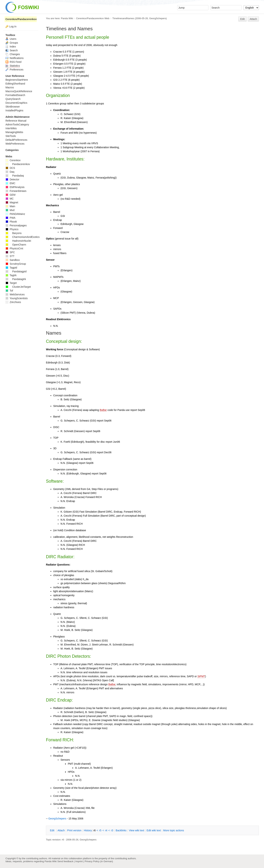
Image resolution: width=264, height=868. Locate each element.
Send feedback (65, 861)
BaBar (103, 410)
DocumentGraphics (16, 103)
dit (53, 830)
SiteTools (11, 136)
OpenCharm (16, 245)
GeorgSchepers (158, 18)
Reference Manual (16, 121)
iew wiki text (137, 830)
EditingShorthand (15, 84)
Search (12, 50)
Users (11, 39)
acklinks (121, 830)
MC (10, 199)
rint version (74, 830)
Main (10, 206)
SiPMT (201, 676)
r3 (112, 830)
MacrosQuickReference (19, 91)
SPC (10, 252)
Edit (242, 19)
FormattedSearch (15, 95)
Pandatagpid (16, 271)
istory (88, 830)
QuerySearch (13, 99)
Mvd (10, 210)
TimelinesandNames (123, 18)
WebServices (15, 294)
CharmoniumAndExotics (23, 237)
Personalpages (16, 225)
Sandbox (13, 260)
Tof (9, 291)
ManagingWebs (14, 132)
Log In (13, 26)
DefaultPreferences (16, 140)
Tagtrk (11, 275)
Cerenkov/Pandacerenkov (21, 19)
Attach (253, 19)
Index (11, 47)
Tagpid (11, 268)
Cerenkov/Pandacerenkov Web (93, 18)
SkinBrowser (13, 107)
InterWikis (11, 128)
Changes (13, 54)
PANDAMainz (15, 214)
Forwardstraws (16, 191)
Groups (12, 43)
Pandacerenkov (18, 164)
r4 (106, 830)
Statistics (13, 66)
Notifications (14, 58)
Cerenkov (13, 160)
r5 (100, 830)
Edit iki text (154, 830)
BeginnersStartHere (17, 80)
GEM (10, 195)
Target (11, 283)
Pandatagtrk (16, 279)
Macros (10, 87)
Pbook (11, 222)
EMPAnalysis (15, 187)
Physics (12, 229)
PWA (10, 218)
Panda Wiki (67, 18)
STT (10, 256)
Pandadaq (15, 176)
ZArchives (13, 302)
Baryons (13, 233)
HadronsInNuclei (18, 241)
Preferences (14, 70)
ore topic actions (174, 830)
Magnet (12, 202)
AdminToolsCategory (17, 124)
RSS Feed (13, 62)
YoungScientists (17, 298)
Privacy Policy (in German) (99, 861)
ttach (61, 830)
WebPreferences (15, 144)
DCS (10, 168)
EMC (10, 183)
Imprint (79, 861)
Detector (12, 179)
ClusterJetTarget (18, 287)
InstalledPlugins (14, 110)
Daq (10, 172)
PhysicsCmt (14, 248)
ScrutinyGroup (16, 264)
